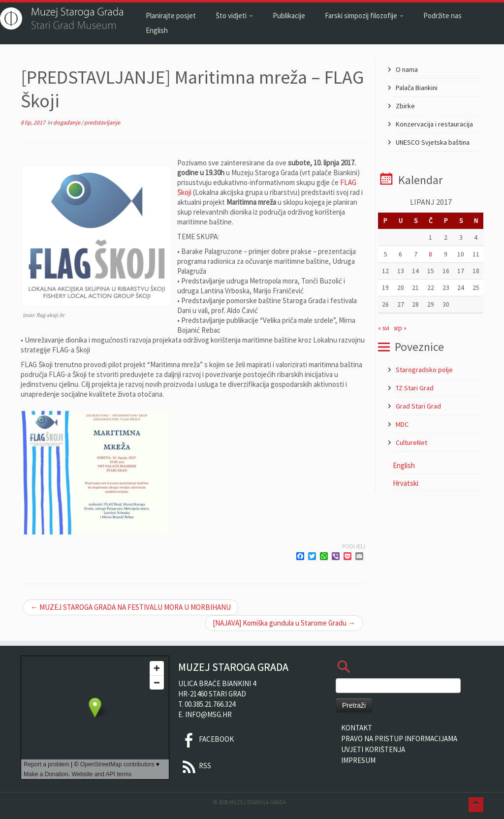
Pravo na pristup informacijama (399, 739)
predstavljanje (102, 122)
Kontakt (357, 728)
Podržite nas (442, 16)
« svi (384, 328)
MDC (402, 424)
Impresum (358, 760)
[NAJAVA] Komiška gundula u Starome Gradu (284, 623)
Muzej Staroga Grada (258, 802)
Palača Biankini (417, 88)
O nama (407, 69)
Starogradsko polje (424, 370)
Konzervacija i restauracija (434, 124)
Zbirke (405, 106)
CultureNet (411, 442)
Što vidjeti (234, 16)
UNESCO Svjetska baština (433, 142)
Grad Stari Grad (418, 406)
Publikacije (289, 16)
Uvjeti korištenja (373, 749)
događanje (67, 122)
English (157, 30)
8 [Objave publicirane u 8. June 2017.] (430, 254)
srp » (400, 328)
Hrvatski (406, 483)
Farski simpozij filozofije (364, 16)
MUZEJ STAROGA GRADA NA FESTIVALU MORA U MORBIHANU (131, 607)
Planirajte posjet (171, 16)
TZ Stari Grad (415, 388)
